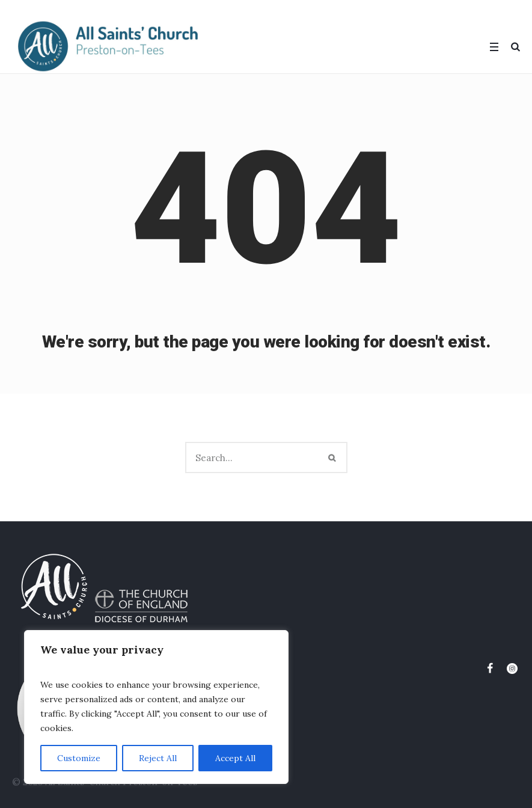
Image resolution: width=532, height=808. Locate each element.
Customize (79, 758)
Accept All (235, 758)
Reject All (158, 758)
